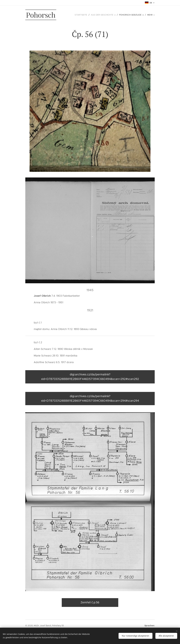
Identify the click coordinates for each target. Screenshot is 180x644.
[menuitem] (72, 15)
